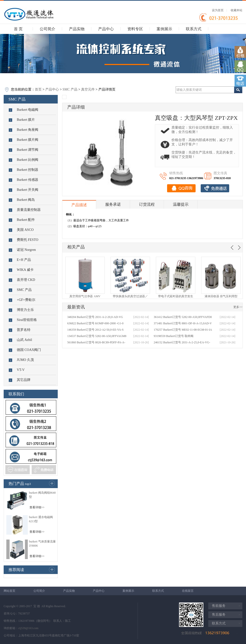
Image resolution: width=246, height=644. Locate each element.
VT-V (21, 370)
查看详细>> (37, 507)
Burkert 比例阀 (28, 160)
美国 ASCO (25, 230)
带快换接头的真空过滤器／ (130, 296)
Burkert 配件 (26, 220)
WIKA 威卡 (25, 270)
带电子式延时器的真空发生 (176, 296)
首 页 (18, 29)
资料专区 (135, 29)
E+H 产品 (24, 260)
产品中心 (106, 29)
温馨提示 (181, 204)
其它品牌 (24, 380)
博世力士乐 (25, 310)
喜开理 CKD (26, 280)
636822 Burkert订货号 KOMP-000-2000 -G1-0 (95, 323)
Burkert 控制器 (28, 170)
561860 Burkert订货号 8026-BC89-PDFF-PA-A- (96, 342)
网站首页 (9, 591)
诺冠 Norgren (26, 250)
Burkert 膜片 (26, 120)
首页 (38, 89)
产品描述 (79, 205)
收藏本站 (237, 10)
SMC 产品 (70, 89)
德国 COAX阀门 (29, 350)
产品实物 (77, 29)
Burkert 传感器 (28, 180)
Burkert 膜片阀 (28, 140)
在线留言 (188, 591)
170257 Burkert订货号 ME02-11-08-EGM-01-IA (183, 330)
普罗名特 (24, 330)
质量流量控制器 (29, 210)
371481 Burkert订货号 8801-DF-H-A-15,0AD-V (183, 323)
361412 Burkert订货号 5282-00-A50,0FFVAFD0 (183, 317)
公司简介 (47, 29)
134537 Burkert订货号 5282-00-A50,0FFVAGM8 (97, 336)
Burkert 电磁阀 (28, 110)
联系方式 (194, 29)
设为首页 (218, 10)
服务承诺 (113, 204)
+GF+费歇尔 (26, 300)
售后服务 (219, 615)
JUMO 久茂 (25, 360)
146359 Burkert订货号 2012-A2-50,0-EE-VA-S (95, 330)
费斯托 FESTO (28, 240)
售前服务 (219, 606)
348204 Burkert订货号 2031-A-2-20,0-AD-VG (95, 317)
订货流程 (147, 204)
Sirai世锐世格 (27, 320)
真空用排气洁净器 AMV (85, 296)
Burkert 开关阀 (28, 190)
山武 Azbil (24, 340)
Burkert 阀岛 (26, 200)
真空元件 (88, 89)
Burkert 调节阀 (28, 150)
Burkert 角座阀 (28, 130)
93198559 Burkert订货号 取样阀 (174, 336)
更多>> (238, 307)
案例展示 (164, 29)
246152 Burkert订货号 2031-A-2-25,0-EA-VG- (182, 342)
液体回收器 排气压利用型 (221, 296)
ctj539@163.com (28, 628)
